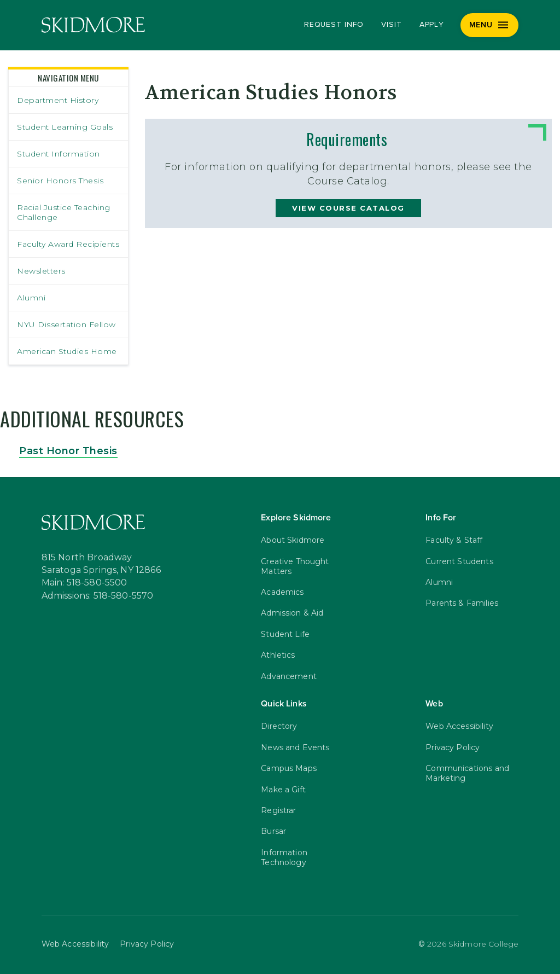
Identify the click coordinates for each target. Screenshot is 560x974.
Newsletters (41, 271)
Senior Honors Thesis (60, 181)
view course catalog (348, 208)
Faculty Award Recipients (68, 244)
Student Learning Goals (65, 127)
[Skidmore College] (93, 25)
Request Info (334, 25)
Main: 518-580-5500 (84, 583)
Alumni (31, 298)
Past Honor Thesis (68, 451)
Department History (58, 100)
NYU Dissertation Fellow (66, 324)
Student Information (59, 154)
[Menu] (490, 25)
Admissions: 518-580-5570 (98, 596)
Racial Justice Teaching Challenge (64, 212)
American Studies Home (67, 351)
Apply (432, 25)
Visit (392, 25)
